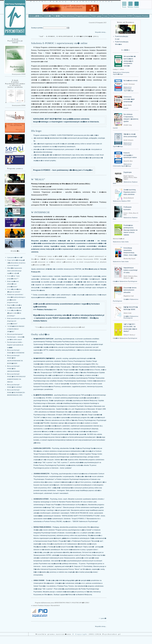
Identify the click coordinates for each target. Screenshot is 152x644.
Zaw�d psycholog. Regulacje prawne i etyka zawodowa (130, 192)
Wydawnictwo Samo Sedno (121, 242)
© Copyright (80, 634)
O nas (111, 16)
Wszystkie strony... (101, 32)
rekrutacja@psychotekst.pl (92, 315)
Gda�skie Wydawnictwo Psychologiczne (125, 281)
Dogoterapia (128, 172)
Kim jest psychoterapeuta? (15, 334)
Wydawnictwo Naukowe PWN (122, 201)
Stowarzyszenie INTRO (124, 16)
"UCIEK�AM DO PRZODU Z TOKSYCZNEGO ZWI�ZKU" (16, 329)
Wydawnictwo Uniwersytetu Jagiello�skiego (128, 89)
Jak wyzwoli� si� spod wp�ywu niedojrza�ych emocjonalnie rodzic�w (130, 61)
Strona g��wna (36, 16)
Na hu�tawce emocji (130, 81)
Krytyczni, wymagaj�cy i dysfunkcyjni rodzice (130, 155)
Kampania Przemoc (141, 16)
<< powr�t (103, 618)
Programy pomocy (83, 16)
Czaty (105, 16)
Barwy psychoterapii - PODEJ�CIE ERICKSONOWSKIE (14, 369)
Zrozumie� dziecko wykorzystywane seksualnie (130, 290)
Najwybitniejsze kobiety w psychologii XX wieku (130, 270)
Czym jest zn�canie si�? (15, 257)
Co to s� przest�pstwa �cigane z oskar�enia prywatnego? (14, 313)
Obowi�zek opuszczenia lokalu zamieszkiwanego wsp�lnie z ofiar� (15, 271)
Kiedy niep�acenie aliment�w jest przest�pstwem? (13, 284)
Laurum (126, 108)
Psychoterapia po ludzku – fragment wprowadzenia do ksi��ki (15, 345)
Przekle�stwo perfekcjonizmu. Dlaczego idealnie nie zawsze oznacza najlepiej (131, 230)
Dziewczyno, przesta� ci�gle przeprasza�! (129, 99)
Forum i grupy (96, 16)
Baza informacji (68, 16)
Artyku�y (48, 16)
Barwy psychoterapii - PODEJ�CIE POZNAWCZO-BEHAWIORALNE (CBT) (16, 392)
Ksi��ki (57, 16)
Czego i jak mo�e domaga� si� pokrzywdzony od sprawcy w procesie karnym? (16, 263)
